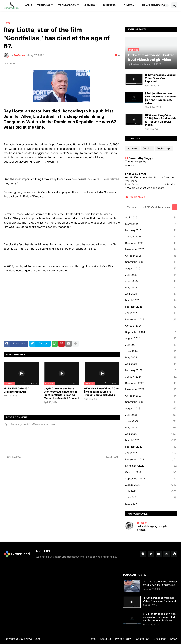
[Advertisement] (62, 311)
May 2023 (151, 428)
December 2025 (151, 243)
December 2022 (151, 459)
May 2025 (151, 288)
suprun (130, 165)
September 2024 (151, 332)
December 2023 (151, 383)
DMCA (174, 639)
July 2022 (151, 491)
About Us (105, 639)
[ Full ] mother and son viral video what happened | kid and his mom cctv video (161, 98)
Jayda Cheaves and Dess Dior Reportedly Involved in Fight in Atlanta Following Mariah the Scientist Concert (61, 393)
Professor (141, 523)
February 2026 (151, 230)
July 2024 (151, 345)
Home (28, 5)
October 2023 (151, 396)
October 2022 (151, 472)
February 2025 (151, 307)
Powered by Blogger (139, 158)
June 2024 (151, 351)
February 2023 (151, 447)
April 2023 (151, 434)
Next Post (112, 457)
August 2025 (151, 268)
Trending (44, 5)
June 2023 (151, 421)
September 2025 (151, 262)
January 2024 (151, 377)
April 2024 (151, 364)
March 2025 (151, 300)
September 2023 (151, 402)
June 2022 (151, 498)
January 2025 (151, 313)
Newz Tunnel (33, 639)
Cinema (129, 5)
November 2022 (151, 466)
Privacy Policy (123, 639)
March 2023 (151, 440)
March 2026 (151, 224)
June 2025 (151, 281)
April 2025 (151, 294)
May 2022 (151, 504)
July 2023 (151, 415)
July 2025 (151, 275)
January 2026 (151, 237)
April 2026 (151, 217)
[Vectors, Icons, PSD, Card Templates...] (149, 207)
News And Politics (155, 5)
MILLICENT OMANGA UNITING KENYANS (16, 390)
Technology (67, 5)
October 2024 (151, 326)
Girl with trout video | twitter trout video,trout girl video (160, 583)
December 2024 (151, 319)
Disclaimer (160, 639)
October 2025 (151, 256)
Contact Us (143, 639)
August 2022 (151, 485)
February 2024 (151, 370)
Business (109, 5)
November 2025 (151, 249)
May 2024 (151, 357)
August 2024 (151, 338)
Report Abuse (137, 197)
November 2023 (151, 389)
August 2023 (151, 408)
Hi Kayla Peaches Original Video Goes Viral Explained (161, 78)
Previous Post (14, 457)
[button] (166, 5)
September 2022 (151, 479)
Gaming (90, 5)
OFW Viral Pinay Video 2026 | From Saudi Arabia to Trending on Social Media (101, 392)
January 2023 (151, 453)
